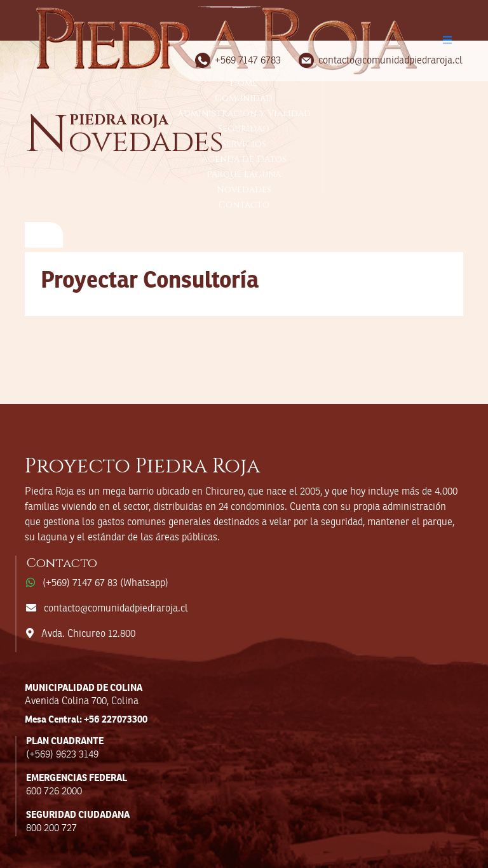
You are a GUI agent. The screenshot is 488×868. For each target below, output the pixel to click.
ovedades (124, 141)
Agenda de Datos (244, 159)
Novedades (244, 190)
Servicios (244, 144)
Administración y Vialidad (244, 113)
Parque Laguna (244, 174)
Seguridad (244, 129)
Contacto (244, 205)
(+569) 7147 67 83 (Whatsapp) (105, 584)
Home (244, 83)
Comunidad (244, 98)
